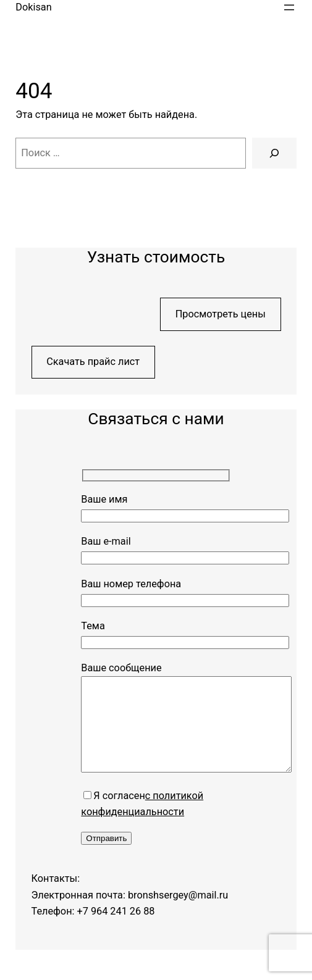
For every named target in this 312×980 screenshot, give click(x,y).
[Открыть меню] (289, 7)
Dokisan (33, 7)
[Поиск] (274, 153)
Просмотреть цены (221, 314)
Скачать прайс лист (93, 362)
